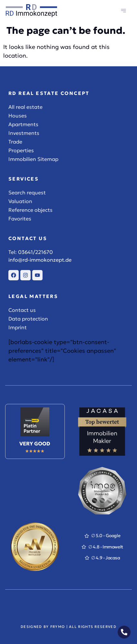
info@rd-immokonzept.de (40, 260)
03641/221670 (35, 252)
